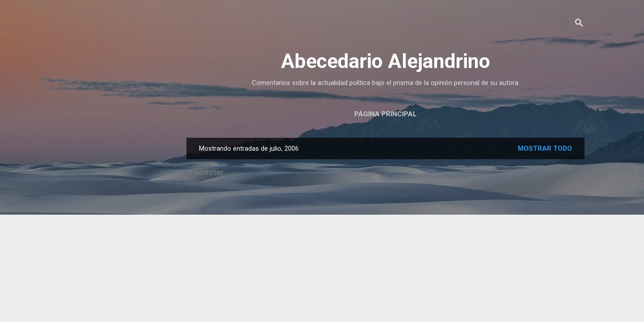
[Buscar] (579, 24)
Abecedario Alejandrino (386, 61)
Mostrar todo (545, 148)
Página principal (386, 114)
